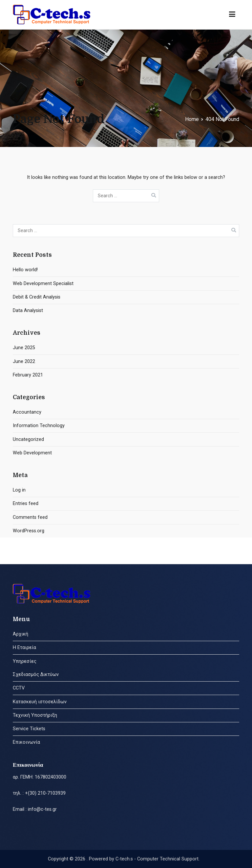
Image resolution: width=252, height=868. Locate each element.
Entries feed (26, 504)
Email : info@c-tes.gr (35, 809)
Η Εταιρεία (24, 648)
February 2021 (28, 375)
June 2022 (24, 362)
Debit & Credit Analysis (37, 297)
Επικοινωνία (26, 742)
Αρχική (21, 634)
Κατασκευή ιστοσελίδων (40, 702)
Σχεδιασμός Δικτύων (36, 675)
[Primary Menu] (232, 14)
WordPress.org (29, 531)
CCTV (19, 688)
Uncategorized (28, 439)
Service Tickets (29, 729)
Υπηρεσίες (25, 661)
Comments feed (30, 517)
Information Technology (39, 426)
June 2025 (24, 348)
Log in (19, 490)
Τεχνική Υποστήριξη (35, 715)
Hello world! (25, 270)
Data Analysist (28, 311)
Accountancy (27, 412)
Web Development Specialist (43, 284)
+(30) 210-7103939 (45, 793)
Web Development (32, 453)
